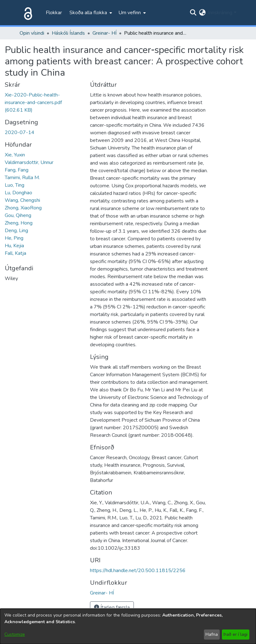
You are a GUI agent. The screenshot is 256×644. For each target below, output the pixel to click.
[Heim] (27, 13)
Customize (15, 634)
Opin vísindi (32, 33)
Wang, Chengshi (22, 200)
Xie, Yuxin (15, 155)
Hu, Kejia (14, 246)
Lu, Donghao (18, 193)
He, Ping (14, 238)
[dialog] (128, 626)
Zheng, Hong (19, 223)
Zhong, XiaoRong (23, 208)
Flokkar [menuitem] (54, 13)
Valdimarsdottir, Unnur (29, 162)
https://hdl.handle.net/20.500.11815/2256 (138, 571)
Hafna (212, 634)
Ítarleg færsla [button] (112, 607)
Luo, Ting (15, 185)
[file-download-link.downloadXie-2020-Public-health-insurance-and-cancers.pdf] (33, 102)
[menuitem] (90, 13)
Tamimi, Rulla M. (22, 178)
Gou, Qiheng (18, 215)
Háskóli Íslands (68, 33)
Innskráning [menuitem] (220, 13)
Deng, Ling (16, 231)
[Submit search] (193, 13)
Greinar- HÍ (104, 33)
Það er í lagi (235, 634)
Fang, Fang (17, 170)
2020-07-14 (20, 132)
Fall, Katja (15, 253)
